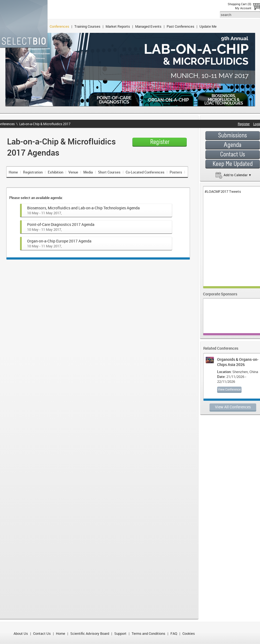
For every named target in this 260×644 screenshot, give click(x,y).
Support (120, 633)
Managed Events (148, 26)
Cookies (189, 633)
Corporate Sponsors (220, 294)
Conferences (59, 26)
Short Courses (109, 172)
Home (13, 172)
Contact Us (42, 633)
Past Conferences (180, 26)
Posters (176, 172)
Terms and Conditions (148, 633)
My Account (243, 8)
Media (88, 172)
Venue (73, 172)
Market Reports (118, 26)
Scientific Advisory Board (90, 633)
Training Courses (87, 26)
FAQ (174, 633)
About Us (21, 633)
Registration (33, 172)
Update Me (208, 26)
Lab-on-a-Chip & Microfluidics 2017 (45, 124)
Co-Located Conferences (145, 172)
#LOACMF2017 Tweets (223, 191)
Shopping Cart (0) (240, 4)
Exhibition (56, 172)
